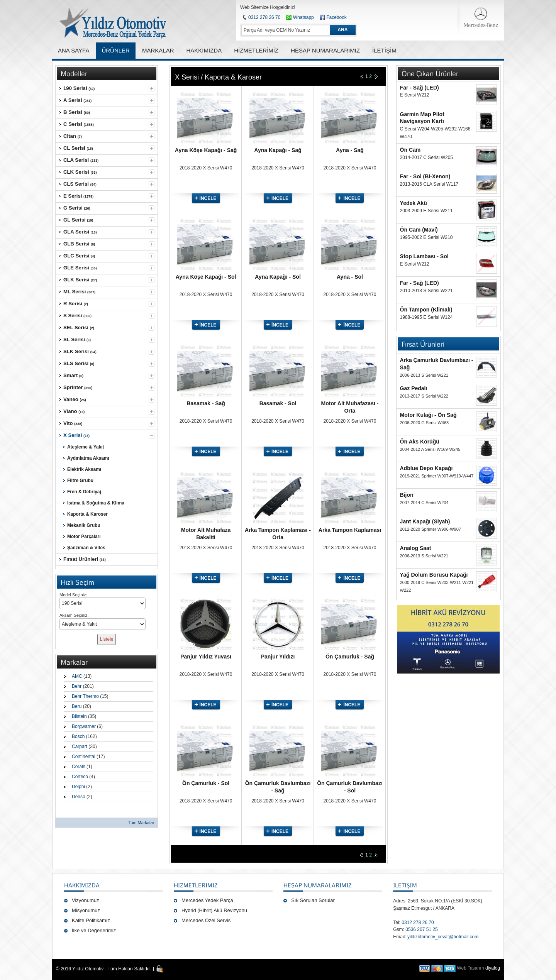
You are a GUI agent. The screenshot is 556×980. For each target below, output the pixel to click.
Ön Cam (410, 150)
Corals (79, 767)
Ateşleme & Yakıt (86, 447)
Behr (77, 686)
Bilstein (79, 716)
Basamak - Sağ (206, 403)
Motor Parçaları (84, 537)
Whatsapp (300, 17)
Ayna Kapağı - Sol (278, 277)
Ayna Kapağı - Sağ (278, 150)
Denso (79, 797)
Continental (84, 757)
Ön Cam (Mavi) (419, 230)
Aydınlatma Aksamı (88, 458)
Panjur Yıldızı (278, 657)
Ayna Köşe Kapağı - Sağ (206, 150)
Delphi (78, 787)
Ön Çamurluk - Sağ (350, 657)
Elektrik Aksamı (84, 469)
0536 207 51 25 (421, 929)
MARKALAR (158, 50)
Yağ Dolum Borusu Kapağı (434, 575)
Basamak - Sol (278, 403)
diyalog (493, 968)
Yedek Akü (414, 203)
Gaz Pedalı (414, 388)
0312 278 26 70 (264, 17)
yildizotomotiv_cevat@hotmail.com (443, 937)
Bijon (407, 495)
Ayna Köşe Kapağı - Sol (206, 277)
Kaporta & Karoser (87, 514)
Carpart (80, 746)
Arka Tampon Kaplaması (350, 530)
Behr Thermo (85, 696)
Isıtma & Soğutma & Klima (96, 503)
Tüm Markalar (141, 823)
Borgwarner (84, 726)
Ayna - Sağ (350, 150)
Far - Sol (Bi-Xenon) (425, 176)
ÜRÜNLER (116, 50)
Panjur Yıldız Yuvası (206, 657)
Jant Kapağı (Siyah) (425, 521)
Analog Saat (416, 548)
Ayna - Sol (350, 277)
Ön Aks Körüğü (420, 442)
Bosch (78, 736)
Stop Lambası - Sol (424, 256)
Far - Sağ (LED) (420, 88)
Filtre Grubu (80, 481)
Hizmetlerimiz (196, 885)
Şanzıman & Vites (86, 548)
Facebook (336, 17)
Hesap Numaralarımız (318, 885)
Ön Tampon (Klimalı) (426, 310)
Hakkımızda (82, 885)
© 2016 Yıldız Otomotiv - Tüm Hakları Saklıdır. (103, 969)
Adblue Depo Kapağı (426, 468)
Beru (77, 706)
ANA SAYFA (74, 50)
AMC (77, 676)
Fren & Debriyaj (84, 492)
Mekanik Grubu (84, 525)
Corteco (80, 777)
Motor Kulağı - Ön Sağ (428, 415)
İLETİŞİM (405, 885)
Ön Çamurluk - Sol (206, 783)
